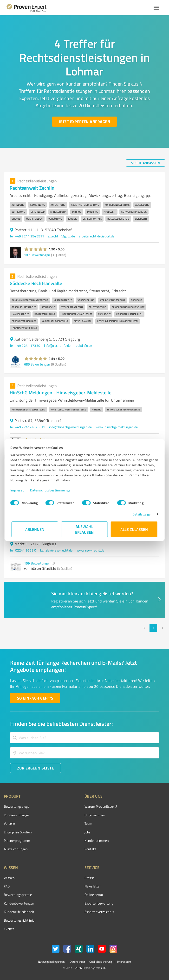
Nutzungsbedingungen (51, 962)
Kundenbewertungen (19, 903)
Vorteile (9, 823)
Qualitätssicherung (101, 962)
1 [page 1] (153, 628)
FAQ (7, 886)
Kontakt (90, 849)
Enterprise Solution (18, 832)
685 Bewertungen (37, 364)
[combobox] (84, 738)
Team (88, 823)
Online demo (94, 895)
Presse (90, 878)
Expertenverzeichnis (99, 912)
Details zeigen (141, 514)
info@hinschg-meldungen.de (70, 427)
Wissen (9, 878)
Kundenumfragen (16, 815)
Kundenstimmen (97, 840)
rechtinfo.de (83, 345)
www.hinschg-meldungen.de (117, 427)
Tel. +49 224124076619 (27, 427)
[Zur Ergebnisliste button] (36, 768)
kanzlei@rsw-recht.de (56, 550)
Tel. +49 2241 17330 (25, 345)
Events (9, 929)
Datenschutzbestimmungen (53, 490)
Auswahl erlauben (85, 529)
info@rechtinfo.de (57, 345)
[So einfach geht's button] (35, 698)
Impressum (20, 490)
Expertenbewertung (99, 903)
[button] (36, 249)
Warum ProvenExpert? (101, 806)
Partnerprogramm (17, 840)
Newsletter (93, 886)
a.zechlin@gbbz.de (61, 236)
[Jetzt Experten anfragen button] (84, 122)
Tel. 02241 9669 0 (23, 550)
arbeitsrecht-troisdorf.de (97, 236)
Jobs (88, 832)
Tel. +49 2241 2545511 (27, 236)
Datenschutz (77, 962)
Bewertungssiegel (17, 806)
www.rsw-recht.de (90, 550)
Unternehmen (95, 815)
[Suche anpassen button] (146, 163)
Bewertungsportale (18, 895)
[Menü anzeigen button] (156, 8)
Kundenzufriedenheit (19, 912)
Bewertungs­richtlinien (20, 920)
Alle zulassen (134, 529)
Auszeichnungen (16, 849)
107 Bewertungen (37, 255)
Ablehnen (35, 529)
